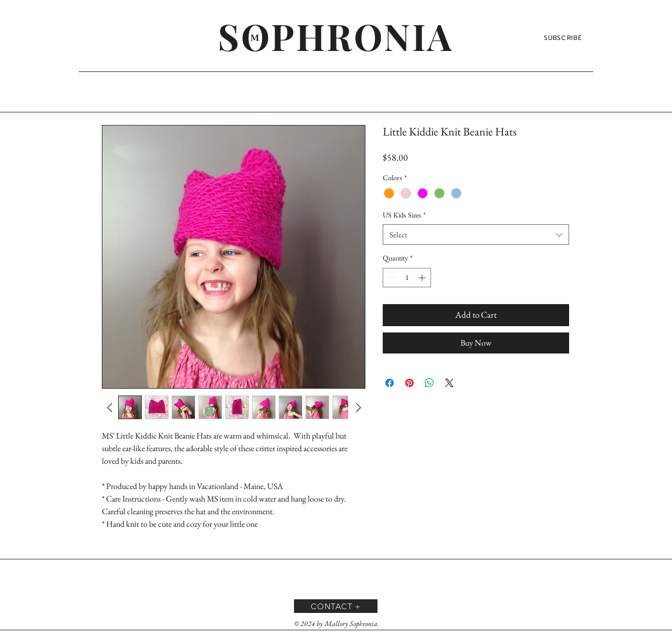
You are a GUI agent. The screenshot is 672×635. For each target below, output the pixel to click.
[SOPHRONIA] (336, 36)
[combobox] (476, 235)
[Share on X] (449, 383)
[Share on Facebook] (390, 383)
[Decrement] (391, 278)
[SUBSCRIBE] (564, 38)
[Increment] (423, 278)
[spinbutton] (407, 278)
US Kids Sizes (404, 215)
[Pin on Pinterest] (409, 383)
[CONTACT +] (336, 606)
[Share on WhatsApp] (429, 383)
